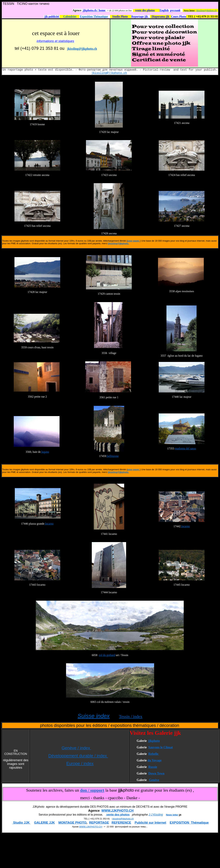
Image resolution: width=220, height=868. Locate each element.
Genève (154, 780)
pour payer (133, 241)
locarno (49, 524)
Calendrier (70, 16)
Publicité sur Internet (151, 823)
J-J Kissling (156, 815)
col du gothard (107, 655)
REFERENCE (121, 823)
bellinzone (112, 456)
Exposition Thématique (94, 16)
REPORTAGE (99, 823)
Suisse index (94, 716)
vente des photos (118, 815)
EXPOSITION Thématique (189, 823)
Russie (153, 767)
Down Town (156, 773)
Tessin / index (131, 716)
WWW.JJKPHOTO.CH (118, 811)
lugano (45, 452)
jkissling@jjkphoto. (118, 243)
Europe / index (80, 763)
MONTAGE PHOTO (72, 823)
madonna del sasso (185, 448)
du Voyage (154, 760)
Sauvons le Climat (161, 747)
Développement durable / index (78, 756)
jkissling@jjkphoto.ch (207, 10)
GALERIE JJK (44, 823)
